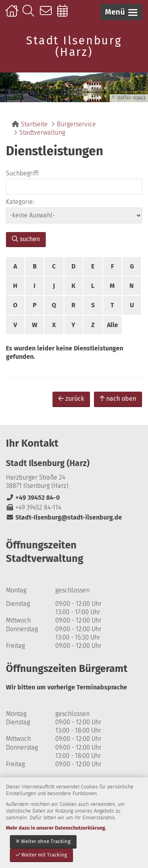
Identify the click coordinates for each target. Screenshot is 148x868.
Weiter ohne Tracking (43, 841)
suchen (26, 239)
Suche (30, 15)
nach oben (118, 399)
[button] (121, 12)
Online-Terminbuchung (65, 15)
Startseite (13, 15)
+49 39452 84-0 (33, 498)
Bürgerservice (76, 124)
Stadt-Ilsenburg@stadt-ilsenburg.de (64, 517)
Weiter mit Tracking (41, 855)
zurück (71, 399)
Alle (112, 325)
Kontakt (48, 15)
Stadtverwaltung (42, 132)
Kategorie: (20, 202)
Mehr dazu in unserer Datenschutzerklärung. (56, 828)
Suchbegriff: (22, 173)
